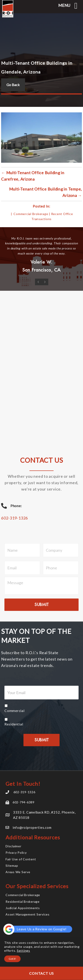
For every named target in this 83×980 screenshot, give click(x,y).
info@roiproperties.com (32, 827)
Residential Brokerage (23, 902)
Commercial (14, 711)
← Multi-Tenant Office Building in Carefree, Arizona (33, 176)
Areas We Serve (18, 872)
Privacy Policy (16, 853)
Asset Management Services (28, 914)
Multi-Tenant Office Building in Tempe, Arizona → (46, 192)
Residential (14, 724)
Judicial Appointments (23, 908)
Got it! (12, 959)
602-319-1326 (14, 518)
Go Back (13, 85)
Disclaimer (14, 846)
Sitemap (12, 866)
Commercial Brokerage (31, 214)
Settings (23, 951)
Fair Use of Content (21, 859)
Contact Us (41, 973)
